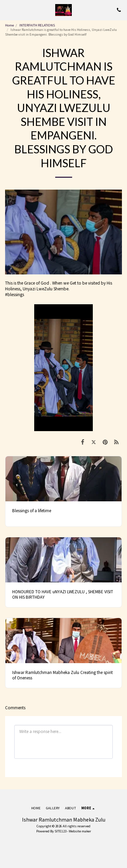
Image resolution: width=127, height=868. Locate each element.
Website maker (80, 831)
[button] (7, 10)
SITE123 (60, 831)
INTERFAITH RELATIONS (37, 25)
